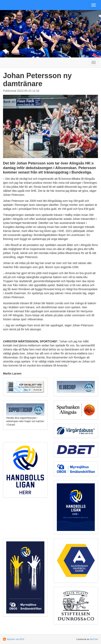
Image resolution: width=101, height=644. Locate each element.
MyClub (94, 639)
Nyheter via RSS (15, 639)
